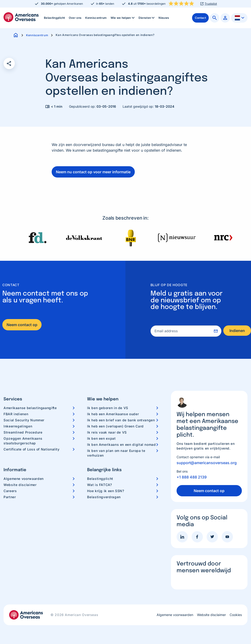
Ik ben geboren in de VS (108, 408)
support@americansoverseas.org (207, 463)
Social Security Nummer (24, 420)
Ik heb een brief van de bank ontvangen (121, 420)
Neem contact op (22, 325)
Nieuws (164, 18)
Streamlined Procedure (23, 432)
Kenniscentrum (96, 18)
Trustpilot (211, 4)
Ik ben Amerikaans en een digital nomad (121, 444)
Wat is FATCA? (99, 485)
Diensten (147, 18)
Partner (10, 497)
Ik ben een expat (101, 438)
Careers (10, 491)
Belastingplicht (54, 18)
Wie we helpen (123, 18)
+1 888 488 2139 (192, 477)
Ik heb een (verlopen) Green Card (115, 426)
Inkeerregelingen (18, 426)
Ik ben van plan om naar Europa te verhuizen (116, 453)
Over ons (75, 18)
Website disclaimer (20, 485)
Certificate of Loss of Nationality (32, 449)
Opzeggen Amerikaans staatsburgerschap (23, 441)
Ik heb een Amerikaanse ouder (113, 414)
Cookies (236, 615)
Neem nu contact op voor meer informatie (93, 172)
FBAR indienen (16, 414)
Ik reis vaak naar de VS (107, 432)
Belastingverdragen (104, 497)
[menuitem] (54, 18)
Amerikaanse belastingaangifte (30, 408)
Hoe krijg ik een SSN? (106, 491)
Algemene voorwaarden (24, 479)
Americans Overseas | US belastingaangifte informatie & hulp (21, 17)
